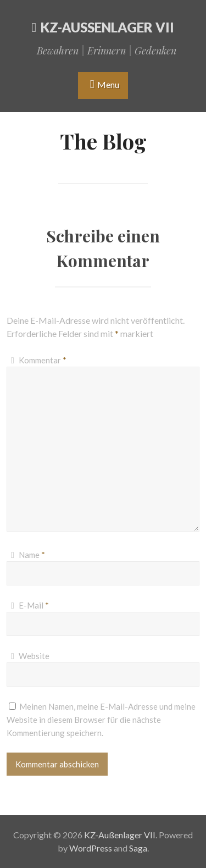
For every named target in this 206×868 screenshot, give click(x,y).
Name (32, 555)
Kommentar (43, 360)
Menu (108, 84)
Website (34, 656)
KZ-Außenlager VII (107, 27)
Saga (138, 848)
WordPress (91, 848)
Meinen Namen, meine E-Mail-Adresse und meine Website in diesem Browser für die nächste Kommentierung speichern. (101, 720)
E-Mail (34, 605)
